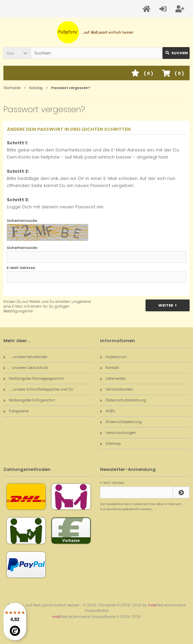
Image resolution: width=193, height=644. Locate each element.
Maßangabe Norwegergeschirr (34, 378)
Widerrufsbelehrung (121, 422)
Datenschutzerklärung (123, 400)
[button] (17, 53)
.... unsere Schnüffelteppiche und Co (38, 389)
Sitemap (110, 443)
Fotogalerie (16, 411)
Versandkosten (117, 389)
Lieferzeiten (113, 378)
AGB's (108, 411)
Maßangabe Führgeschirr (29, 400)
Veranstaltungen (118, 433)
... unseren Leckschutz (26, 368)
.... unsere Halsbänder (25, 357)
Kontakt (110, 368)
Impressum (113, 357)
